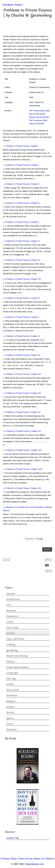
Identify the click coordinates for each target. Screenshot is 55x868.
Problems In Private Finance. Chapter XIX (22, 488)
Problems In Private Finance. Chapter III (21, 184)
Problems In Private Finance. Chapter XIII (22, 374)
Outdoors (12, 730)
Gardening (12, 650)
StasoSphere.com (35, 864)
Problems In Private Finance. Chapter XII (22, 355)
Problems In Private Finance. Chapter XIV (22, 393)
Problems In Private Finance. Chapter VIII (22, 279)
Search (49, 859)
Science (10, 707)
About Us (39, 859)
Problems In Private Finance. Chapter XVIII (23, 469)
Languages (12, 673)
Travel (10, 724)
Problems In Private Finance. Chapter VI (21, 241)
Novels (10, 684)
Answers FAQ (12, 838)
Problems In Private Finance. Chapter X (21, 317)
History (10, 662)
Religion (11, 701)
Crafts (10, 622)
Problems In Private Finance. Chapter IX (21, 298)
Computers (12, 616)
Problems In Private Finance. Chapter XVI (22, 431)
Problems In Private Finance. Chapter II (21, 165)
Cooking (11, 645)
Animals (11, 594)
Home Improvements (18, 667)
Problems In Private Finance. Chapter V (21, 222)
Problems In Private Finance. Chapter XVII (22, 450)
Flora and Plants (15, 639)
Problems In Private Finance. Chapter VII (22, 260)
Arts (9, 605)
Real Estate (13, 690)
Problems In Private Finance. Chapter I (21, 146)
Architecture (13, 599)
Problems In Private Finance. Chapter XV (22, 412)
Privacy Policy (9, 859)
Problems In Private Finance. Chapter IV (21, 203)
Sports (10, 718)
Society (10, 712)
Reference (12, 696)
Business (11, 611)
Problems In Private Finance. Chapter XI (21, 336)
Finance (11, 633)
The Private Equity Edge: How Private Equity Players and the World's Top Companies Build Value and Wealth (40, 117)
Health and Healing (17, 656)
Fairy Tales (12, 628)
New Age (11, 679)
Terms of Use (25, 859)
